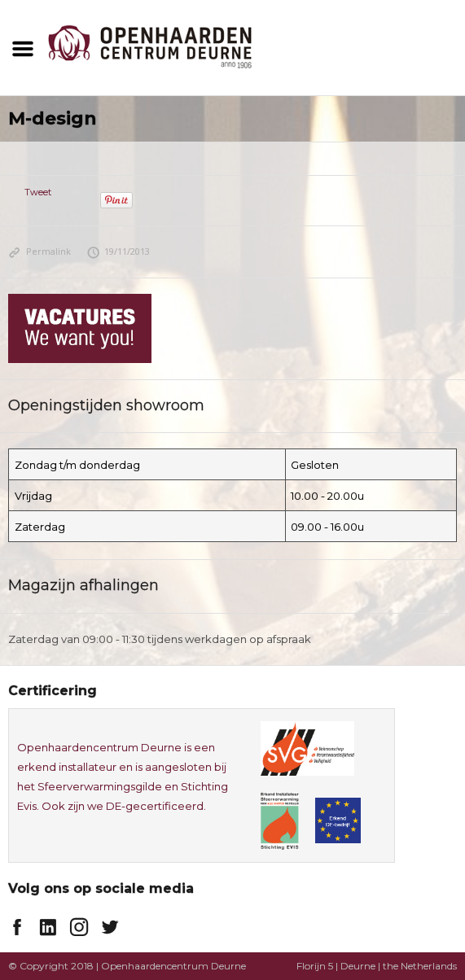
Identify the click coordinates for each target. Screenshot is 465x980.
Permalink (39, 251)
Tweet (38, 192)
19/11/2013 (119, 251)
